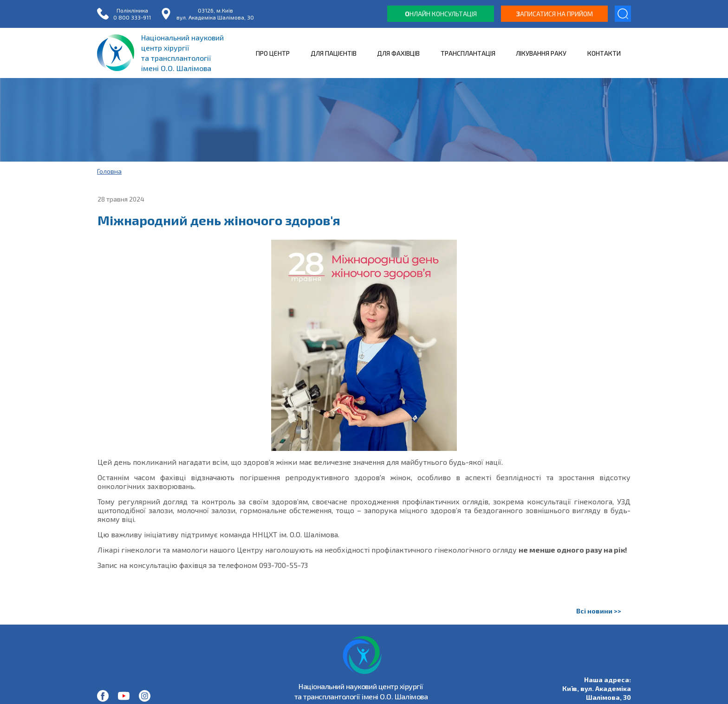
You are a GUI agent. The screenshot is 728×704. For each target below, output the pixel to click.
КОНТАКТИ (604, 53)
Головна (109, 171)
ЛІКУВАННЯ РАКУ (541, 53)
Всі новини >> (599, 611)
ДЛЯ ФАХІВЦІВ (398, 53)
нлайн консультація (441, 14)
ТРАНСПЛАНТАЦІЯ (468, 53)
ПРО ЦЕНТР (273, 53)
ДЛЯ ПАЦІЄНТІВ (334, 53)
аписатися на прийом (555, 14)
